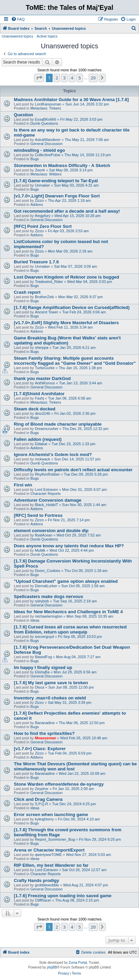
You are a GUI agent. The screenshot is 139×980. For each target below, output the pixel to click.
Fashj (39, 398)
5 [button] (79, 78)
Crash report (27, 292)
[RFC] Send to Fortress (38, 515)
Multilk (40, 550)
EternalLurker (46, 586)
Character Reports (46, 494)
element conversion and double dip (51, 531)
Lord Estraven (46, 489)
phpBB (52, 967)
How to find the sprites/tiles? (44, 733)
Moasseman (45, 738)
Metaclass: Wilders (46, 174)
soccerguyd (44, 637)
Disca (39, 687)
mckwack (42, 459)
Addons (37, 205)
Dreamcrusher (47, 429)
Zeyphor (41, 789)
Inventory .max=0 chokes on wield (50, 698)
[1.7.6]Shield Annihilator (39, 394)
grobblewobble (47, 885)
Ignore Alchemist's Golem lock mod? (53, 455)
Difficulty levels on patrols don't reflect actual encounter (73, 470)
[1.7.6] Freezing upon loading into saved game (63, 896)
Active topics (47, 36)
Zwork (40, 170)
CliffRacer (43, 900)
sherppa (41, 348)
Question (23, 115)
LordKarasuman (48, 104)
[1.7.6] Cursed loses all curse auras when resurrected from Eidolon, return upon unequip (70, 629)
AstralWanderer (48, 140)
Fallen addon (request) (38, 439)
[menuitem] (18, 19)
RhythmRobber (47, 474)
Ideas (35, 620)
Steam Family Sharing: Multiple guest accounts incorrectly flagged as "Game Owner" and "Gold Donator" (75, 361)
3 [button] (64, 78)
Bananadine (45, 723)
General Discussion (46, 144)
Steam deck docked (35, 409)
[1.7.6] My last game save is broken (51, 683)
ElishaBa (42, 672)
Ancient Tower (46, 312)
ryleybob (42, 601)
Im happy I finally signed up (43, 667)
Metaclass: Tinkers (46, 108)
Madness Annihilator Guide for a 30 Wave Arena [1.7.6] (71, 100)
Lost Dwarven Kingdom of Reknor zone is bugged (66, 277)
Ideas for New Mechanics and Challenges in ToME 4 (68, 612)
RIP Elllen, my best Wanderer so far (51, 865)
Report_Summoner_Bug (55, 839)
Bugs (35, 159)
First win (23, 485)
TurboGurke (45, 368)
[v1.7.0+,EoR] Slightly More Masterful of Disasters (66, 323)
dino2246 (42, 413)
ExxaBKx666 (45, 119)
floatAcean (44, 535)
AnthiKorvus (45, 383)
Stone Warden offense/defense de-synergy (59, 784)
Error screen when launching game (51, 815)
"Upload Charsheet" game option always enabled (66, 581)
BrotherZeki (44, 297)
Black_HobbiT (46, 505)
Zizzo (39, 200)
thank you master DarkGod (42, 378)
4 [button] (72, 78)
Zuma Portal (78, 963)
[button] (39, 78)
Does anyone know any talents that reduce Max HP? (69, 546)
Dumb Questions (44, 123)
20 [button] (93, 78)
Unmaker (42, 185)
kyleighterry (44, 819)
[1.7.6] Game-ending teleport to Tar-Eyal (56, 181)
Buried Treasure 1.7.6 (36, 262)
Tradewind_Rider (49, 282)
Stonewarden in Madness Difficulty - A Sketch (62, 165)
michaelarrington (48, 616)
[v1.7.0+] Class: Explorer (40, 749)
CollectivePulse (47, 155)
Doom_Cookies (47, 571)
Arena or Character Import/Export (49, 850)
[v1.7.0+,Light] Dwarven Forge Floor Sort (57, 196)
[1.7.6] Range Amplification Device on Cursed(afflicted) (72, 307)
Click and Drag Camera (38, 799)
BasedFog (43, 657)
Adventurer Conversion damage (48, 500)
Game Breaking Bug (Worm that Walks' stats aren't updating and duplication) (67, 340)
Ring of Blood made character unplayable (58, 424)
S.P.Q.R (41, 804)
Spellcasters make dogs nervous (48, 596)
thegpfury (43, 216)
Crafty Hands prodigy (36, 880)
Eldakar (41, 444)
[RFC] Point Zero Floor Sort (43, 226)
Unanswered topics (18, 36)
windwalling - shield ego (39, 150)
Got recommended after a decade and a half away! (67, 211)
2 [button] (57, 78)
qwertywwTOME (48, 855)
